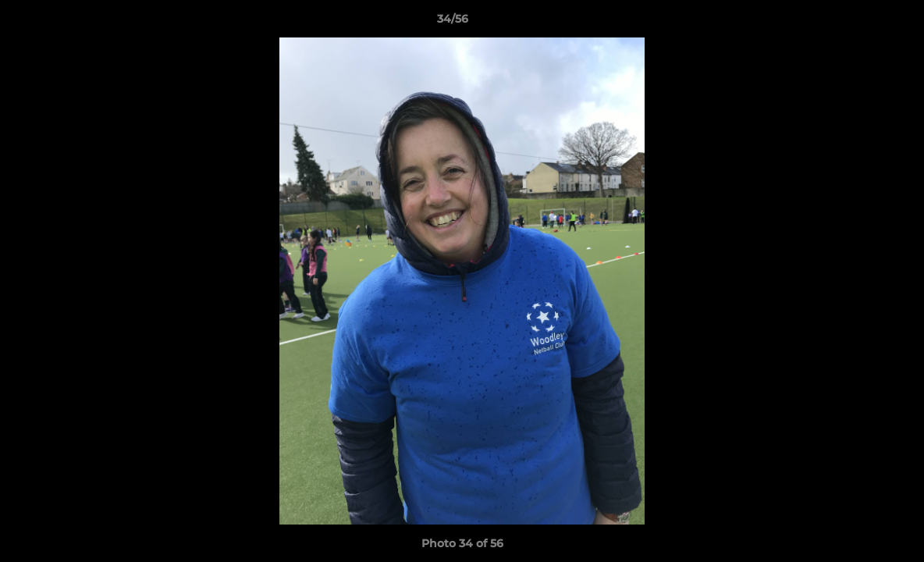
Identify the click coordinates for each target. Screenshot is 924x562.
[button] (858, 23)
